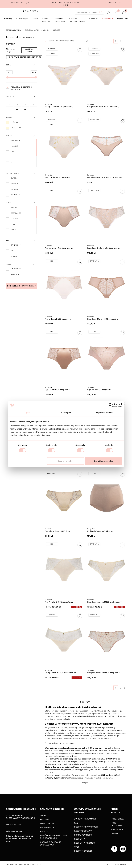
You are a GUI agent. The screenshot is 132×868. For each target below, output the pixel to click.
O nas (43, 815)
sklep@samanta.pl (15, 831)
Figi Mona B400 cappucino (57, 390)
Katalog (45, 831)
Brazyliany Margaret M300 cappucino (104, 177)
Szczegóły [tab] (66, 413)
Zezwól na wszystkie (104, 461)
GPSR (77, 847)
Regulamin (80, 839)
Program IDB (47, 827)
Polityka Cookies (83, 851)
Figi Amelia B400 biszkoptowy (59, 602)
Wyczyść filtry (29, 50)
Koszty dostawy (83, 831)
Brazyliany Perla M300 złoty (57, 531)
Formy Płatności (83, 835)
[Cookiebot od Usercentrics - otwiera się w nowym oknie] (111, 405)
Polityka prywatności (86, 827)
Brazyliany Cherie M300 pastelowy (103, 107)
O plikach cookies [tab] (105, 413)
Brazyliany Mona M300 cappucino (103, 319)
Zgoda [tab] (27, 413)
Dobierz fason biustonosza (22, 286)
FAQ (76, 823)
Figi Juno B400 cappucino (99, 390)
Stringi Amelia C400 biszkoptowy (60, 673)
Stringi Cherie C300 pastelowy (59, 107)
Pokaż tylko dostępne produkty (24, 57)
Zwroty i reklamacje (85, 819)
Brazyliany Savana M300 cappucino (103, 673)
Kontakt (44, 819)
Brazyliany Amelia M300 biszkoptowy (104, 602)
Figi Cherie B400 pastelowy (58, 177)
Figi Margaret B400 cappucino (59, 248)
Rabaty (114, 834)
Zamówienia (117, 830)
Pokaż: (85, 41)
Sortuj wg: (54, 41)
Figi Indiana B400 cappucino (58, 319)
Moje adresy (117, 819)
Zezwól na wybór (66, 461)
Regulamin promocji (85, 843)
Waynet (122, 865)
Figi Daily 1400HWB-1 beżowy (101, 531)
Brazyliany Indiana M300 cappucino (104, 248)
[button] (129, 4)
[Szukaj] (89, 12)
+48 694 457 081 (13, 825)
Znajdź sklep (47, 823)
